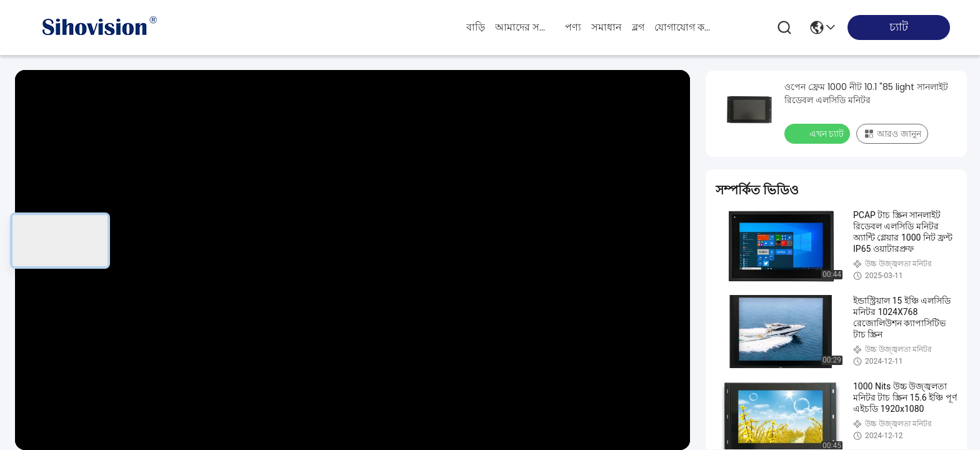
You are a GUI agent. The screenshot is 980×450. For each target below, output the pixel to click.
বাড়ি (476, 27)
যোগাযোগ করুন (684, 27)
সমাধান (607, 27)
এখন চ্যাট (818, 133)
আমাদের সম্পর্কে (525, 27)
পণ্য (573, 27)
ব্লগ (638, 27)
